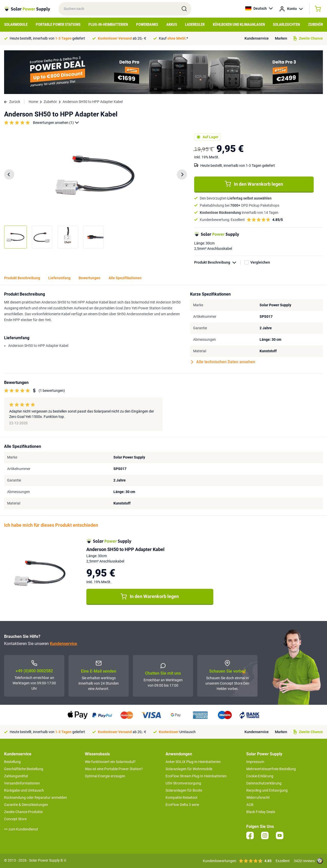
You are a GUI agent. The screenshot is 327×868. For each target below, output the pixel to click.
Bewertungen (90, 278)
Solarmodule (16, 25)
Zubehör (316, 25)
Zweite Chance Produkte (23, 812)
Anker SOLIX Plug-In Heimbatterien (193, 762)
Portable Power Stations (58, 25)
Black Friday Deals (261, 812)
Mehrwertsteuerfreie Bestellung (271, 769)
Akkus (172, 25)
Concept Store (15, 819)
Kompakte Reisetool (181, 797)
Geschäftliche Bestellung (24, 769)
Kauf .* (173, 38)
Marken (281, 38)
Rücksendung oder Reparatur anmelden (36, 797)
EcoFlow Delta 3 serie (182, 805)
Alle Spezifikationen (125, 278)
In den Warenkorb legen (254, 184)
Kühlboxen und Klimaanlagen (239, 25)
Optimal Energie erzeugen (105, 776)
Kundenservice (257, 38)
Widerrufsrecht (258, 797)
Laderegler (195, 25)
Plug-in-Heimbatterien (108, 25)
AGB (250, 805)
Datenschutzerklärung (264, 783)
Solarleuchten (286, 25)
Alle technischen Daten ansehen (223, 362)
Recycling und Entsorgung (267, 790)
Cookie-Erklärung (260, 776)
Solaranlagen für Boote (184, 790)
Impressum (255, 762)
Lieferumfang (59, 278)
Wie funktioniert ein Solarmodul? (110, 762)
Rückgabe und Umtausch (24, 790)
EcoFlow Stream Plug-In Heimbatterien (196, 776)
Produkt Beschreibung (217, 262)
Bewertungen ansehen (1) (56, 123)
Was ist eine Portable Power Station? (114, 769)
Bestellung (12, 762)
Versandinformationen (22, 783)
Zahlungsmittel (16, 776)
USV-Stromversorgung (183, 783)
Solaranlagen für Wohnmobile (189, 769)
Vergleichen (260, 262)
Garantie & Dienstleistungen (26, 805)
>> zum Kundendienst (21, 829)
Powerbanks (147, 25)
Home (33, 102)
